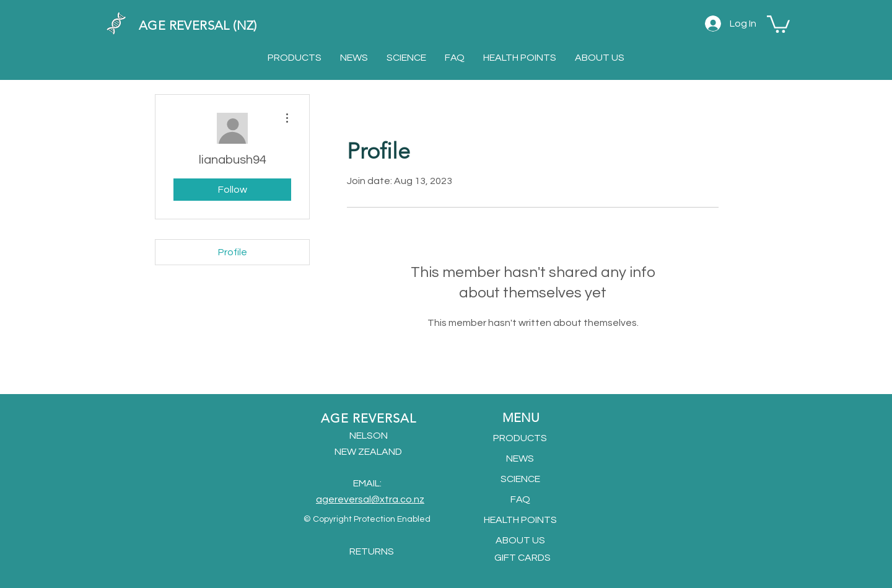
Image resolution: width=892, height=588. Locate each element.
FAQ (520, 499)
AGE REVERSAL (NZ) (198, 25)
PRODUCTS (520, 438)
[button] (778, 23)
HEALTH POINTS (520, 520)
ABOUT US (520, 540)
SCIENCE (520, 479)
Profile (233, 252)
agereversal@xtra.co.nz (370, 499)
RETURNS (372, 551)
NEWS (520, 459)
